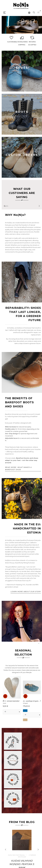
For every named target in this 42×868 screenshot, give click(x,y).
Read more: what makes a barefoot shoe (18, 468)
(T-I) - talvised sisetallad (11, 701)
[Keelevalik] (29, 12)
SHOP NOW (22, 72)
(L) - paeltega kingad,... (31, 701)
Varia (4, 703)
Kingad (25, 703)
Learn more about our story (26, 592)
